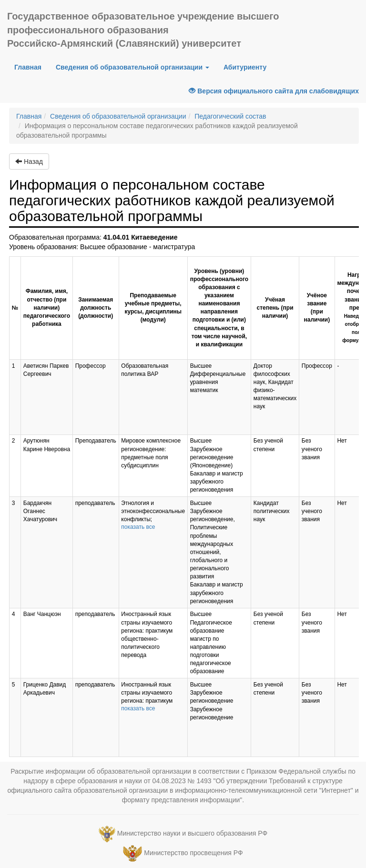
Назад (29, 161)
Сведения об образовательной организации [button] (132, 67)
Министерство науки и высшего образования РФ (192, 833)
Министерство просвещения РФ (193, 853)
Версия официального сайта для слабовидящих (274, 91)
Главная (31, 66)
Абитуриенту (245, 67)
